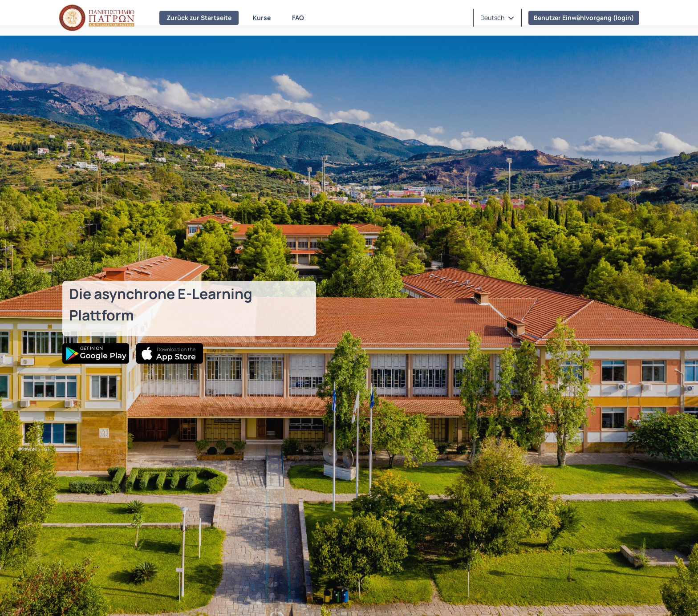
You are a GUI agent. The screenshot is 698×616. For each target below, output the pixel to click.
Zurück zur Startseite (199, 18)
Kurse (262, 18)
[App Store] (170, 353)
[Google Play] (96, 353)
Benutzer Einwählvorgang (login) (584, 18)
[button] (497, 18)
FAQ (298, 18)
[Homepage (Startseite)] (97, 18)
